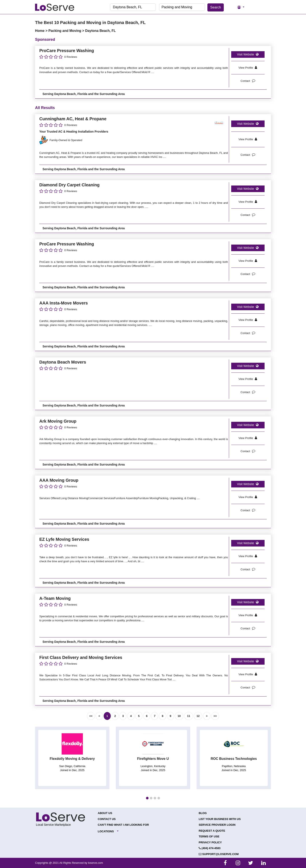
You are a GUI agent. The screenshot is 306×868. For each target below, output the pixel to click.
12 (198, 716)
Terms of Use (209, 836)
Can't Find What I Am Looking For (123, 825)
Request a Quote (212, 831)
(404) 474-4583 (210, 848)
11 (188, 716)
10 (179, 716)
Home (40, 31)
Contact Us (107, 819)
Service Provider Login (217, 825)
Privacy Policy (210, 842)
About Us (105, 813)
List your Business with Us (220, 819)
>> (215, 716)
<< (91, 716)
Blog (203, 813)
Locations (106, 831)
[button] (147, 798)
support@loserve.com (219, 854)
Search (216, 7)
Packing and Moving (65, 31)
